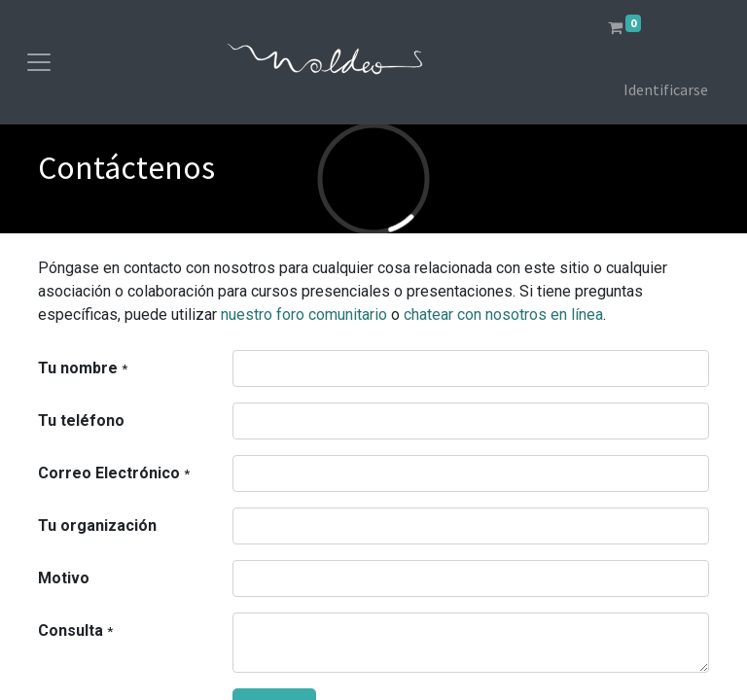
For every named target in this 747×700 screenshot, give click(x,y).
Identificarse (666, 89)
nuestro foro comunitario (304, 315)
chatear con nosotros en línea (503, 315)
